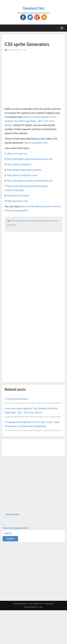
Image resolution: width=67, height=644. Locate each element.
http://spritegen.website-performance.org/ (30, 159)
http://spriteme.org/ (18, 201)
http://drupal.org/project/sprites (24, 170)
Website (18, 50)
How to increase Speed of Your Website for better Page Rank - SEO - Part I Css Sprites (30, 121)
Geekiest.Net (33, 8)
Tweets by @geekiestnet (15, 528)
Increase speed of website (26, 221)
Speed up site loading (46, 221)
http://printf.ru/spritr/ (18, 196)
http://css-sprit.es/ (17, 154)
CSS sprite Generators (17, 399)
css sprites (11, 225)
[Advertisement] (26, 80)
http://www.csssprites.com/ (22, 175)
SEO (13, 221)
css (57, 221)
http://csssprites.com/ (36, 143)
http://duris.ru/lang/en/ (19, 164)
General (10, 50)
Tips (25, 50)
